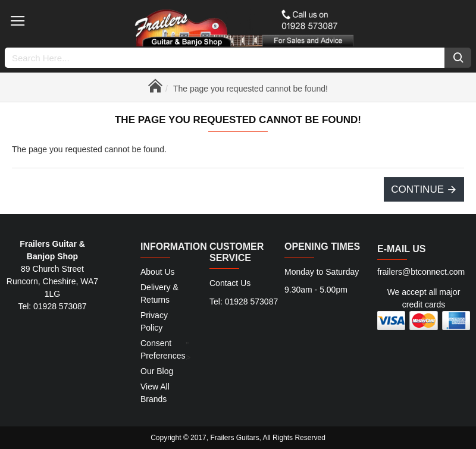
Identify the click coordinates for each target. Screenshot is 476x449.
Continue (417, 189)
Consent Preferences (163, 349)
